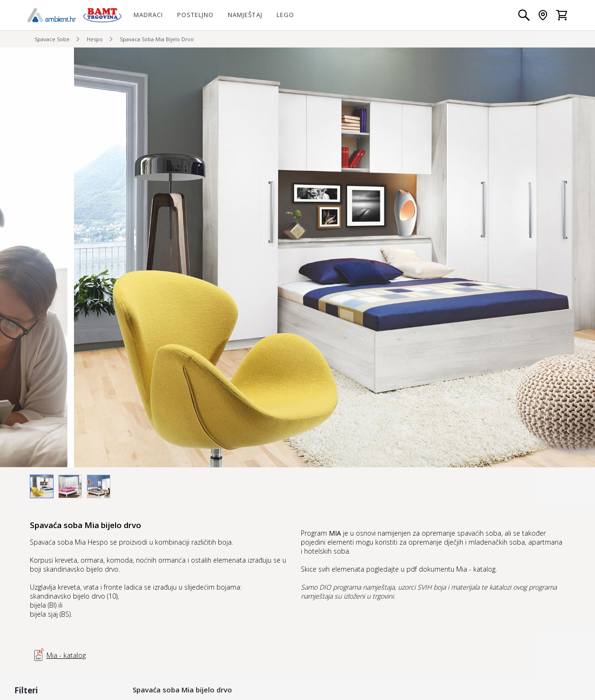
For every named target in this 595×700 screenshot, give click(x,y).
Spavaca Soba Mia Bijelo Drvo (157, 39)
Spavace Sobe (52, 39)
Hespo (95, 39)
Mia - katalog (58, 655)
